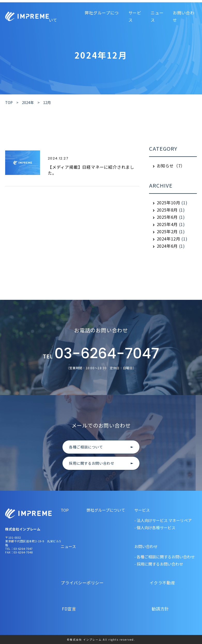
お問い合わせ (146, 546)
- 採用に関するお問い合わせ (159, 564)
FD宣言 (83, 609)
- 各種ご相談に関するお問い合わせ (165, 557)
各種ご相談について (86, 447)
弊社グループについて (106, 510)
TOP (65, 510)
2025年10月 (169, 203)
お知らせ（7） (171, 166)
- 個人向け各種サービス (155, 528)
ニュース (68, 546)
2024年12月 (169, 239)
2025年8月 (167, 210)
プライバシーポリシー (83, 583)
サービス (135, 16)
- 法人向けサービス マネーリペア (163, 520)
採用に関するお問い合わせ (92, 463)
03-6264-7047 (101, 354)
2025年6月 (167, 217)
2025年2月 (167, 231)
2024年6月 (167, 246)
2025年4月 (167, 224)
